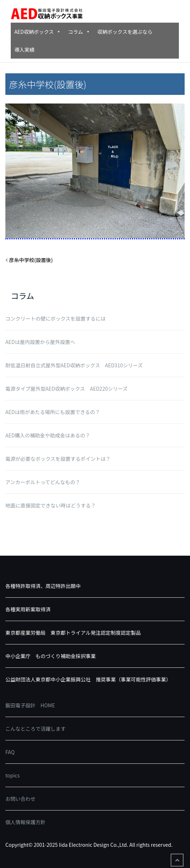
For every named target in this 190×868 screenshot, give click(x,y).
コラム (79, 32)
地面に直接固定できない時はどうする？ (51, 505)
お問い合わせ (20, 799)
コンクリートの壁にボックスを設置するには (56, 318)
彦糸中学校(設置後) (31, 260)
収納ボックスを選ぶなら (125, 32)
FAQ (10, 752)
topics (13, 775)
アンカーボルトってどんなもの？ (43, 482)
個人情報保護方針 (25, 822)
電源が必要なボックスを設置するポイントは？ (58, 459)
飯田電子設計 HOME (30, 705)
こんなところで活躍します (35, 729)
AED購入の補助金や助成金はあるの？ (48, 435)
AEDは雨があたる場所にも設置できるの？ (53, 412)
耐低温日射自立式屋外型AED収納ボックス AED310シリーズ (74, 365)
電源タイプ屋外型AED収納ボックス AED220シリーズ (66, 389)
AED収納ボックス (38, 32)
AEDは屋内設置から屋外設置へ (40, 342)
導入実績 (24, 50)
